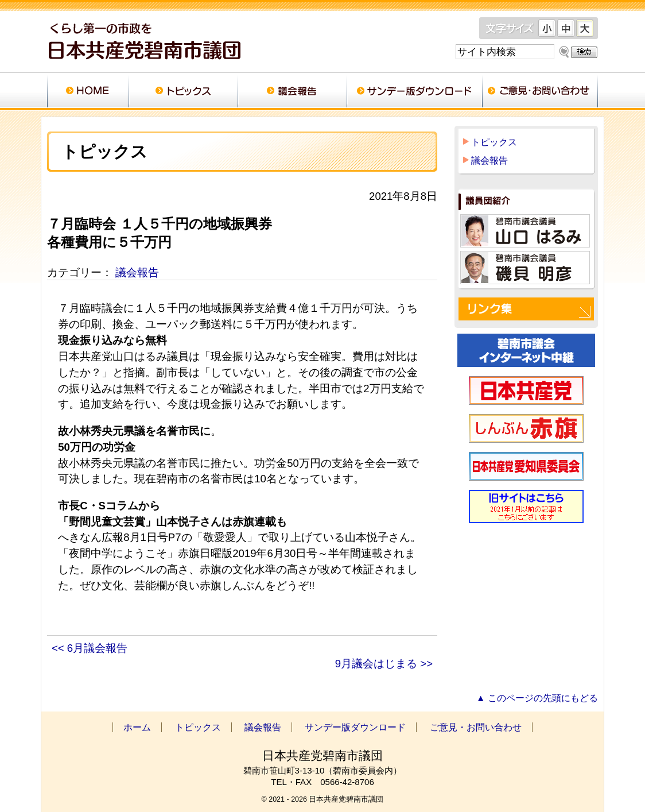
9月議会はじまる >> (384, 664)
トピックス (183, 92)
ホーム (88, 92)
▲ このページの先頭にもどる (537, 698)
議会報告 (292, 92)
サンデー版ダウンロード (414, 92)
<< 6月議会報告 (90, 648)
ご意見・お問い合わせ (540, 92)
